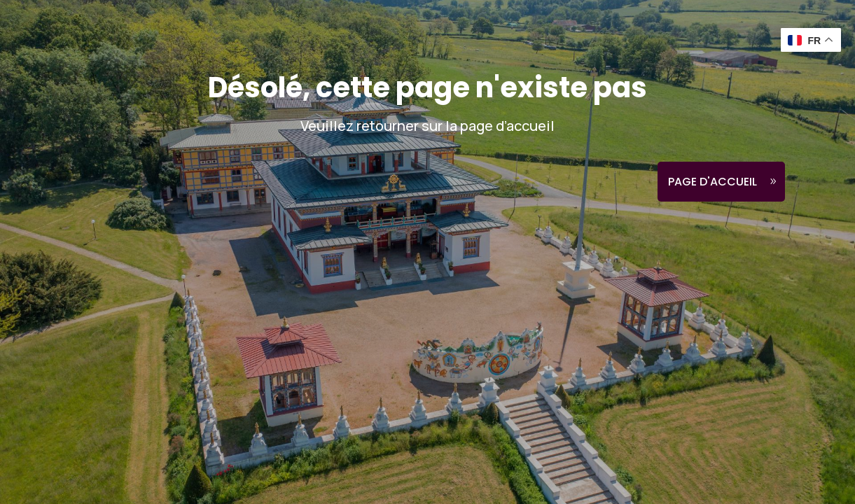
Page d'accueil (712, 182)
